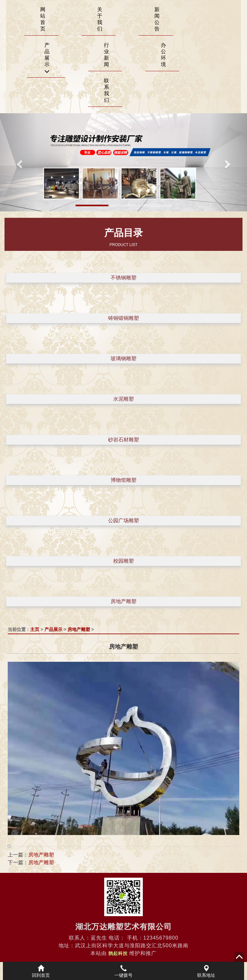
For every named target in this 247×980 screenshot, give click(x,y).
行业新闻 (106, 55)
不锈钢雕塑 (123, 278)
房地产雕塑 (123, 601)
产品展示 (47, 58)
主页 (35, 629)
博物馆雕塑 (123, 480)
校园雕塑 (123, 561)
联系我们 (106, 90)
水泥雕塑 (123, 399)
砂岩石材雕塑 (123, 440)
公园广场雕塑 (123, 520)
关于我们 (100, 19)
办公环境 (163, 55)
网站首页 (43, 19)
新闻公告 (157, 19)
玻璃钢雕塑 (123, 358)
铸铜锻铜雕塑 (123, 318)
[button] (18, 162)
